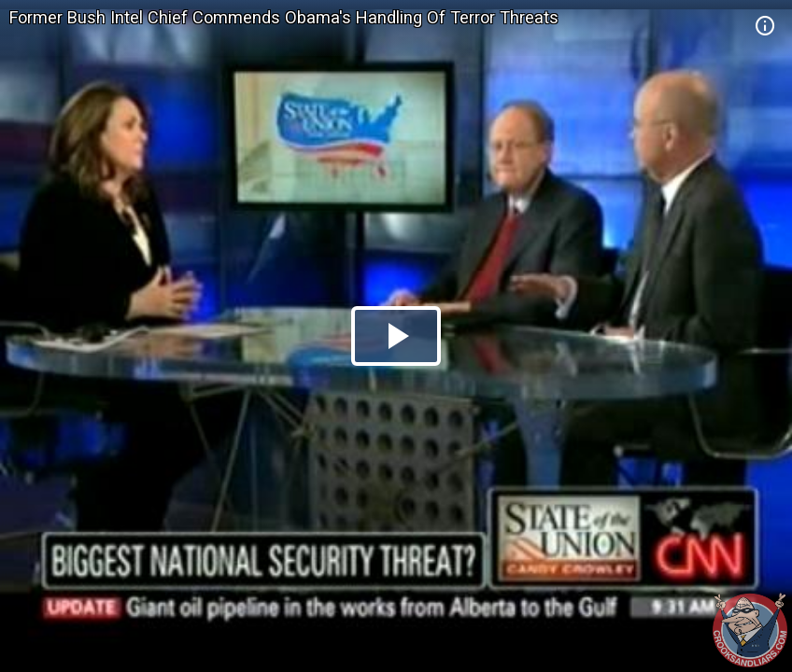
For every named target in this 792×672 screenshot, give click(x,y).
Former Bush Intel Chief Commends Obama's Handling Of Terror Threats (284, 17)
